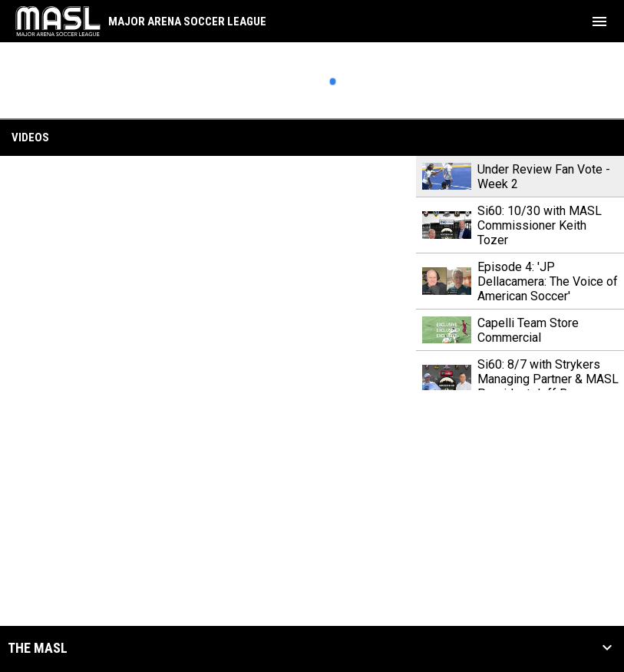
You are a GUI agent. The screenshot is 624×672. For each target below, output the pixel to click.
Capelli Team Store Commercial (528, 330)
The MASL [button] (38, 648)
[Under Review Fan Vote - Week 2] (208, 273)
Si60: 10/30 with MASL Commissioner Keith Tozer (540, 225)
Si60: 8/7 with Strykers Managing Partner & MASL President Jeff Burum (548, 379)
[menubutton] (599, 22)
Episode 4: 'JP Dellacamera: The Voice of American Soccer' (548, 281)
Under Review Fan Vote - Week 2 (544, 177)
